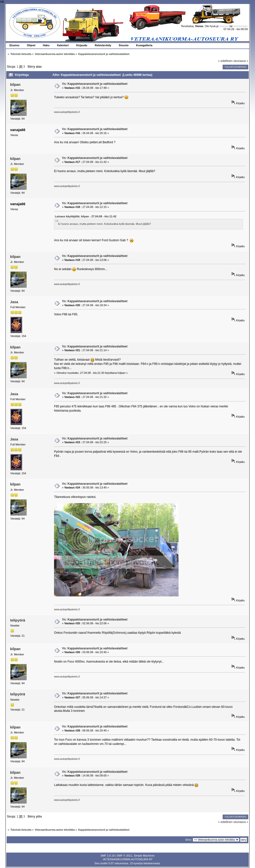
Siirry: (189, 840)
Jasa (14, 302)
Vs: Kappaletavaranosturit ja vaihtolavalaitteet (95, 84)
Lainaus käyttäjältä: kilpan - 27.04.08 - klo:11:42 (86, 216)
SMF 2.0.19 (107, 856)
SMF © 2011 (125, 856)
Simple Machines (144, 856)
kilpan (15, 85)
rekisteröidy (240, 26)
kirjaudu (224, 26)
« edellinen (225, 61)
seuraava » (241, 61)
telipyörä (18, 620)
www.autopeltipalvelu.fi (67, 112)
